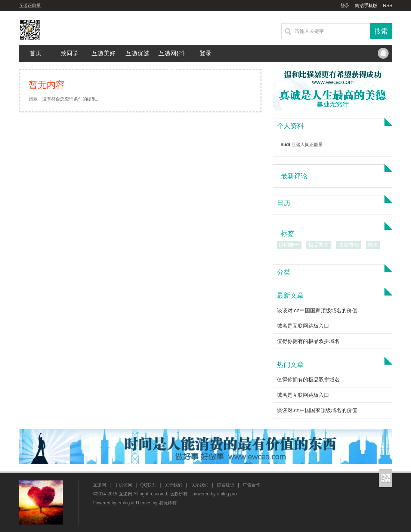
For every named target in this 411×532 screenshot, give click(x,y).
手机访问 (123, 485)
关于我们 (173, 485)
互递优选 (137, 53)
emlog (124, 503)
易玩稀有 (168, 503)
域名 (373, 245)
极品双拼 (319, 245)
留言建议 (226, 485)
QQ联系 (383, 53)
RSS (388, 6)
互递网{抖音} (171, 62)
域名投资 (349, 245)
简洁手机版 (366, 6)
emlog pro (227, 494)
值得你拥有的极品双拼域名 (308, 341)
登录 (345, 6)
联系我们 (200, 485)
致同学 (69, 53)
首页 (35, 53)
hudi (285, 145)
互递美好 (103, 53)
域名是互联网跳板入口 (303, 326)
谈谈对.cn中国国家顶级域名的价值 (317, 310)
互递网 (99, 485)
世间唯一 (289, 245)
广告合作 (251, 485)
